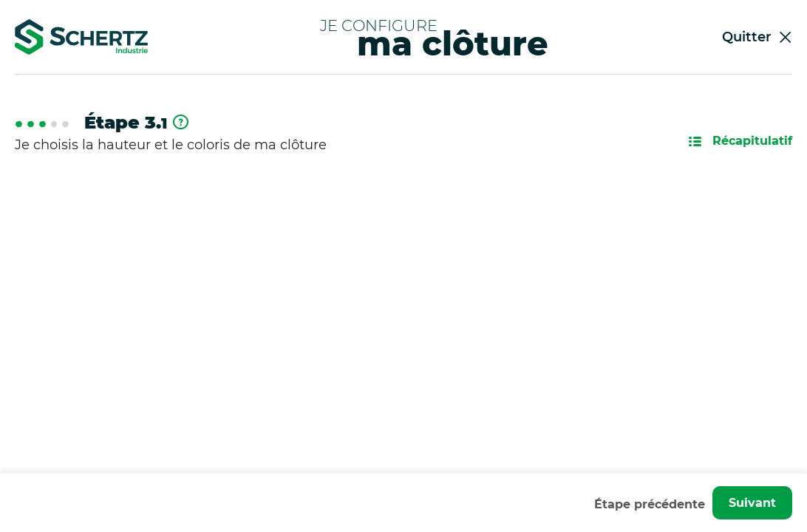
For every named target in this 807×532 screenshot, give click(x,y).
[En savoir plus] (181, 123)
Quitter (757, 37)
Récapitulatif (740, 141)
